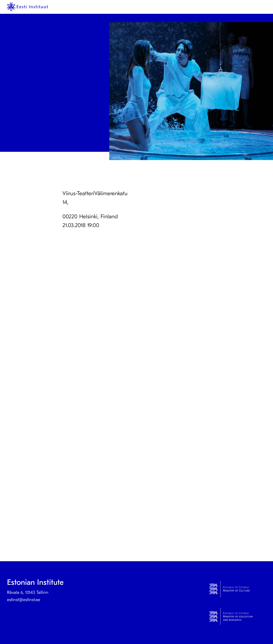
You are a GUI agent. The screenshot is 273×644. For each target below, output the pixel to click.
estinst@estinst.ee (24, 600)
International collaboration (218, 17)
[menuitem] (23, 17)
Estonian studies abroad (166, 17)
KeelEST (22, 17)
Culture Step (127, 17)
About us (79, 17)
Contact (103, 17)
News (58, 17)
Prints (39, 17)
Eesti (252, 17)
